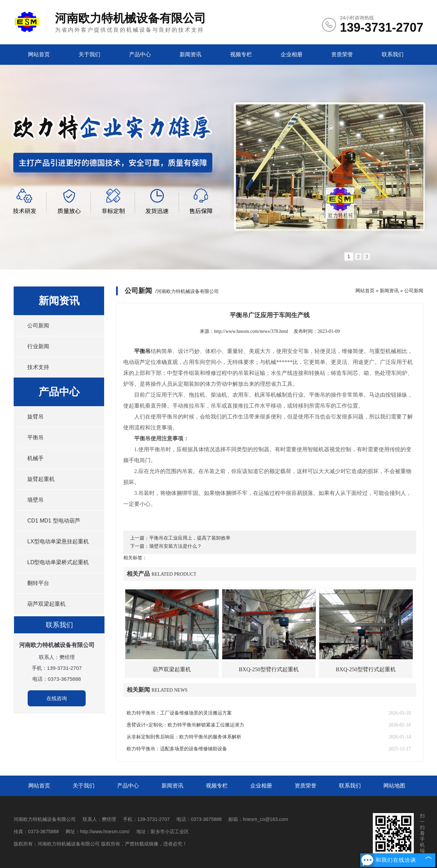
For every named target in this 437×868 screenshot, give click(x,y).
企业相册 (292, 54)
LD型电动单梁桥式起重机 (58, 562)
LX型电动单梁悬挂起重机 (58, 541)
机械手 (36, 458)
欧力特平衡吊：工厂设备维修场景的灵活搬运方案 (179, 713)
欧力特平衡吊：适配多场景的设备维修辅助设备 (177, 749)
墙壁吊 (36, 500)
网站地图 (394, 786)
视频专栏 (241, 54)
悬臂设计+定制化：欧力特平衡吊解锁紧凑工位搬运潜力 (185, 725)
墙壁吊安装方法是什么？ (175, 546)
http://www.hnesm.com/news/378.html (251, 331)
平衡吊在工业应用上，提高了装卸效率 (190, 538)
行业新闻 (38, 346)
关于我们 (89, 54)
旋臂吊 (36, 417)
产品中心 (140, 54)
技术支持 (38, 367)
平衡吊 (36, 437)
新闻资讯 (191, 54)
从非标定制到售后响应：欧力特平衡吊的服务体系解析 (184, 737)
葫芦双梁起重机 (46, 604)
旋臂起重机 (41, 479)
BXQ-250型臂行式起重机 (269, 669)
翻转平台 (38, 583)
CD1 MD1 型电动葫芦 (54, 521)
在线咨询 (57, 698)
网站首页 (39, 54)
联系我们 (393, 54)
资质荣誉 (342, 54)
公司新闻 (38, 326)
